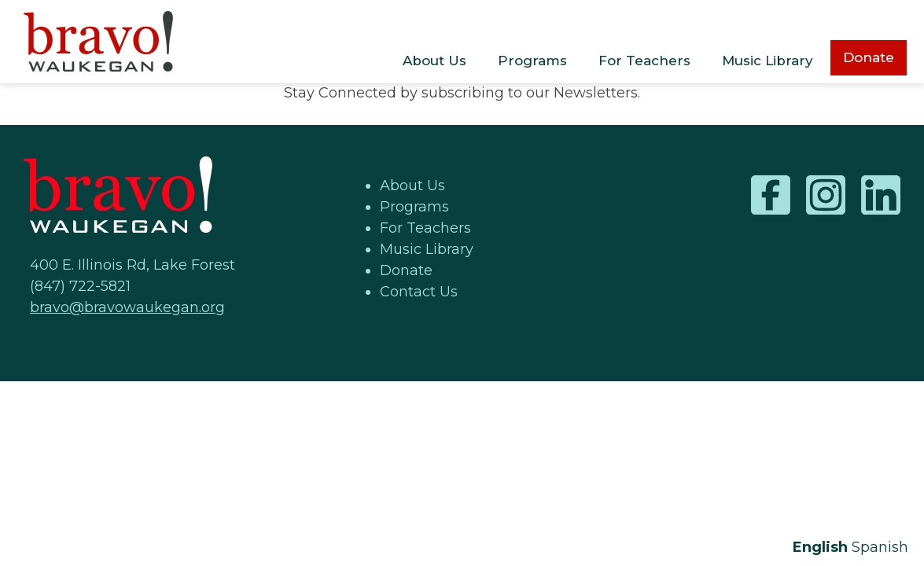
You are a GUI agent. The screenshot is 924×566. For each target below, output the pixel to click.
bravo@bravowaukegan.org (127, 307)
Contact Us (419, 292)
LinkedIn (881, 195)
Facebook (771, 195)
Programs (532, 61)
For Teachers (644, 61)
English (820, 547)
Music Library (768, 61)
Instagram (826, 195)
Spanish (880, 547)
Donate (869, 57)
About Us (434, 61)
